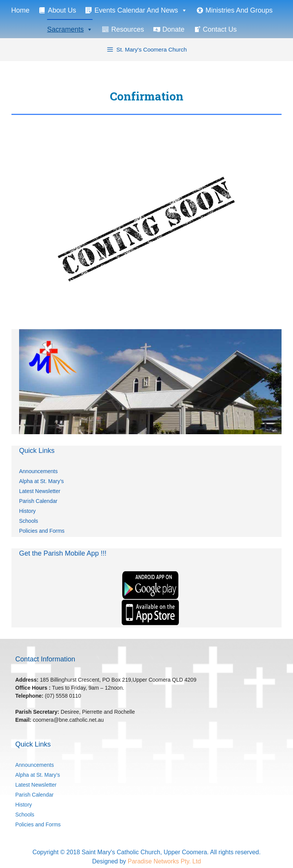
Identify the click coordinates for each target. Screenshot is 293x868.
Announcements (38, 471)
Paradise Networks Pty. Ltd (164, 861)
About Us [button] (62, 10)
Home (20, 10)
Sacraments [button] (70, 29)
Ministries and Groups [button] (239, 10)
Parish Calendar (38, 501)
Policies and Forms (42, 531)
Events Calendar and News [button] (141, 10)
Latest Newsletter (40, 491)
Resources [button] (127, 29)
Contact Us (220, 29)
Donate (174, 29)
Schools (29, 521)
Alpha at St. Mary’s (41, 481)
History (27, 511)
